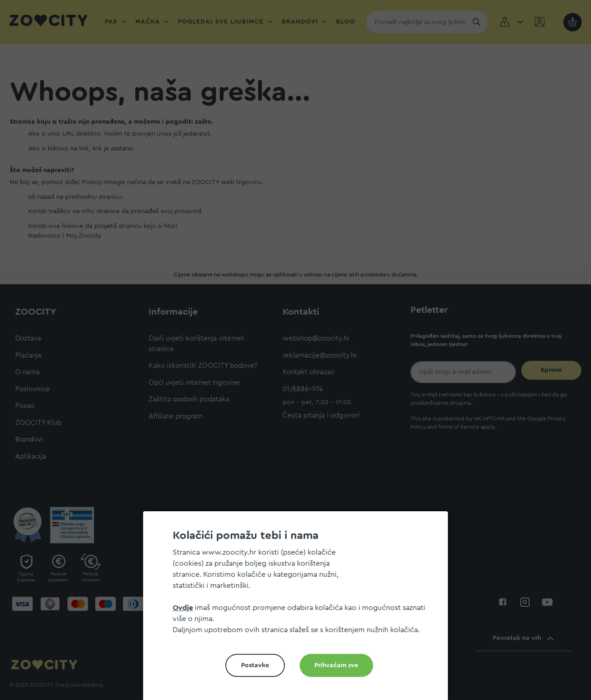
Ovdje (183, 608)
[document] (299, 609)
